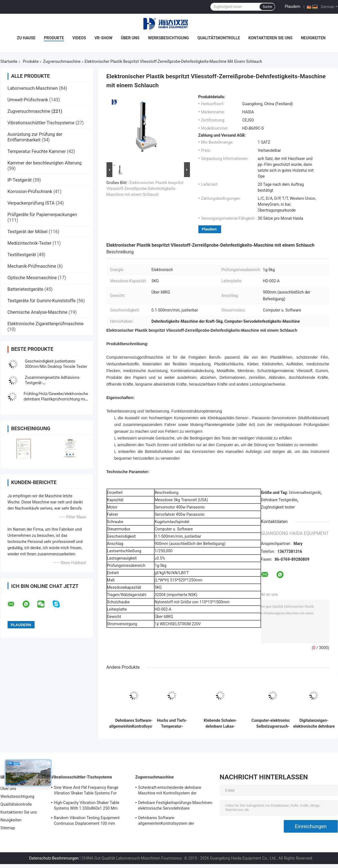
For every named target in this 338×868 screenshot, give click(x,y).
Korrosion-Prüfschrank (30, 192)
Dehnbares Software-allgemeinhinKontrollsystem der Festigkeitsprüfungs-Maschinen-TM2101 (134, 723)
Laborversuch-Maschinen (33, 88)
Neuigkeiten (313, 38)
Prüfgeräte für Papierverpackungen (42, 215)
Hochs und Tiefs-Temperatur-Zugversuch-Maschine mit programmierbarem (172, 723)
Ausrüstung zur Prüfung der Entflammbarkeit (35, 137)
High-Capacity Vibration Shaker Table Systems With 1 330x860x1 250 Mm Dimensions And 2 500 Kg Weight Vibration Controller (87, 806)
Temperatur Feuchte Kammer (37, 151)
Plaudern (292, 6)
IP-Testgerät (20, 180)
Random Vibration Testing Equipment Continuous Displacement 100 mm (87, 821)
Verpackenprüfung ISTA (31, 203)
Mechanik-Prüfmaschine (32, 266)
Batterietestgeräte (26, 289)
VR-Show (103, 38)
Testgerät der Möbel (28, 232)
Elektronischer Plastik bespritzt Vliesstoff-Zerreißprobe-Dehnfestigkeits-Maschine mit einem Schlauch (145, 189)
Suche (267, 7)
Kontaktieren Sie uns (270, 38)
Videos (79, 38)
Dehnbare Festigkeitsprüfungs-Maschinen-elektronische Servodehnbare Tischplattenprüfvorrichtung (176, 806)
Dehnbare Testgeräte (279, 500)
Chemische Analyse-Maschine (38, 312)
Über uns (130, 38)
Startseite (9, 61)
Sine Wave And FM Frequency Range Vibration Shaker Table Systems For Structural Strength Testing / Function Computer (87, 791)
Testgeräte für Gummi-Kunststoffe (42, 301)
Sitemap (8, 828)
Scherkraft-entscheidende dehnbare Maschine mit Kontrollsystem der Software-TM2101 (170, 791)
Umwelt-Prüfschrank (28, 100)
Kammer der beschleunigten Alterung (45, 163)
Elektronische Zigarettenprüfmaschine (46, 324)
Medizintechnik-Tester (30, 243)
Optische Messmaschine (32, 278)
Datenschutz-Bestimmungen (54, 858)
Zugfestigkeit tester (278, 507)
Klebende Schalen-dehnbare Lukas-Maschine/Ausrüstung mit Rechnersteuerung (220, 723)
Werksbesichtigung (168, 38)
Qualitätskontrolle (219, 38)
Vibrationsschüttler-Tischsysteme (41, 123)
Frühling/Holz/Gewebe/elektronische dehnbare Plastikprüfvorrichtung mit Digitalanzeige (56, 399)
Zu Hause (26, 38)
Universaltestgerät (305, 493)
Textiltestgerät (22, 255)
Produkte (54, 38)
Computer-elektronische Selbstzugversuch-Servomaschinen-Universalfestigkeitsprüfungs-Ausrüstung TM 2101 (273, 723)
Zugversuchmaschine (62, 61)
